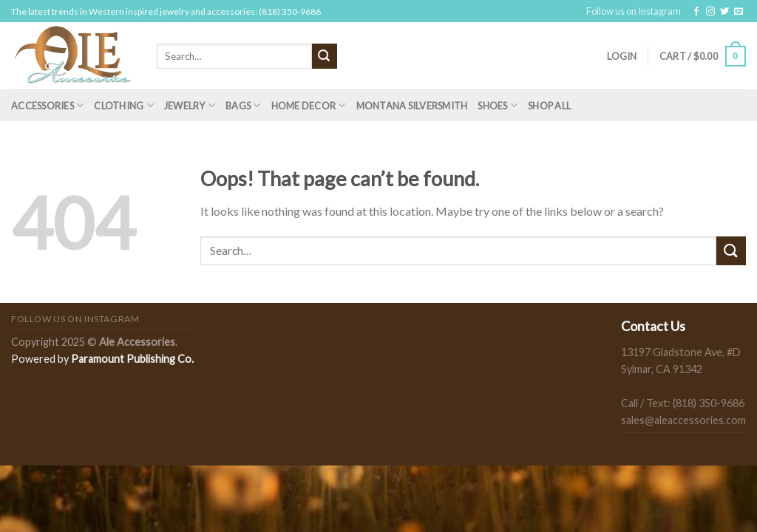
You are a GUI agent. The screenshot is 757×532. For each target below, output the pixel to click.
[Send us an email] (739, 12)
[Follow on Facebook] (696, 12)
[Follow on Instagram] (710, 12)
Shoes (498, 105)
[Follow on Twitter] (724, 12)
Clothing (124, 105)
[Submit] (325, 56)
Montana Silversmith (412, 106)
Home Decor (309, 105)
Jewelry (190, 105)
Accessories (47, 105)
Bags (243, 105)
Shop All (549, 106)
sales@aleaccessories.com (683, 420)
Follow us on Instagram (634, 11)
